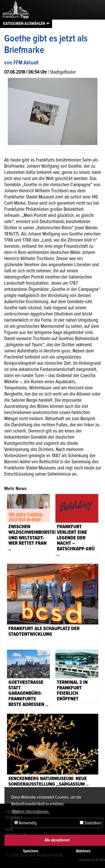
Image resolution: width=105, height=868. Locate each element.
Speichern (31, 851)
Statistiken (90, 823)
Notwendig (25, 823)
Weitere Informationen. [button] (31, 811)
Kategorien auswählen (24, 24)
